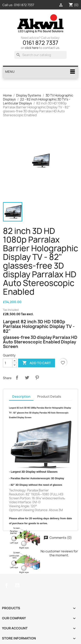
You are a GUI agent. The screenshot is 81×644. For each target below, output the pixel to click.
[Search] (40, 55)
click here (32, 48)
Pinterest (37, 378)
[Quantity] (8, 363)
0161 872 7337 (24, 5)
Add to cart (37, 363)
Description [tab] (21, 397)
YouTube (17, 585)
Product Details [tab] (49, 397)
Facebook (7, 585)
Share (17, 378)
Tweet (27, 378)
